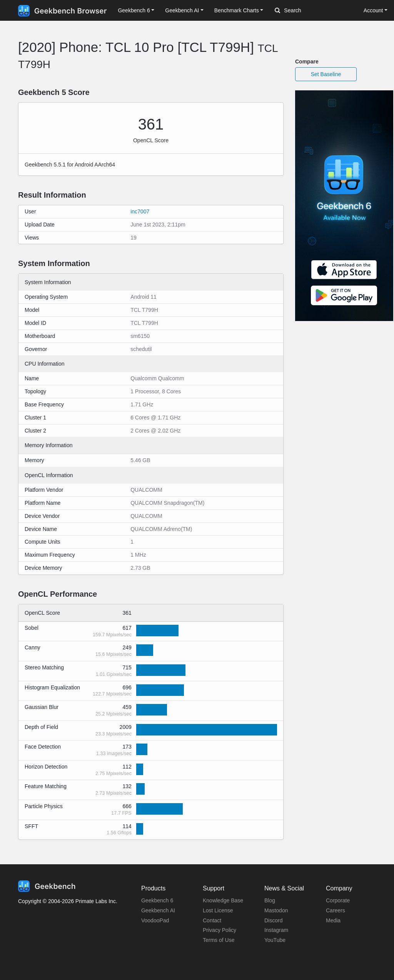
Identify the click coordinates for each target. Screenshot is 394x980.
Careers (336, 910)
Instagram (276, 930)
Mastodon (276, 910)
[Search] (315, 11)
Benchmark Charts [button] (237, 10)
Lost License (218, 910)
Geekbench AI (158, 910)
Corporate (338, 900)
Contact (212, 920)
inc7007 (140, 211)
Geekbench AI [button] (182, 10)
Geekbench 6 (157, 900)
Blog (270, 900)
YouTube (275, 940)
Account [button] (373, 10)
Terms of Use (219, 940)
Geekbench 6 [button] (134, 10)
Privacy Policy (220, 930)
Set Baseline (326, 74)
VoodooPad (155, 920)
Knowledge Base (223, 900)
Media (333, 920)
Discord (273, 920)
